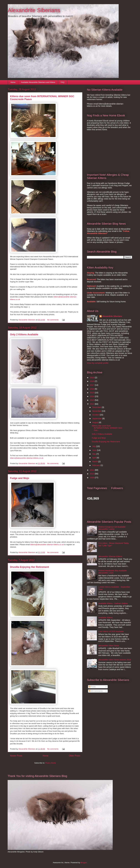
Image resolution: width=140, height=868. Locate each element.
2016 (92, 389)
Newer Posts (16, 756)
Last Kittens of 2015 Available (111, 631)
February (96, 465)
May (94, 454)
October (96, 415)
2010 (92, 474)
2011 (92, 470)
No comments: (53, 320)
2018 (92, 381)
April (94, 458)
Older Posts (75, 756)
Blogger (84, 863)
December (97, 407)
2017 (92, 385)
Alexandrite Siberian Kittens (110, 556)
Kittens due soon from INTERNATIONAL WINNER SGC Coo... (107, 428)
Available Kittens (106, 618)
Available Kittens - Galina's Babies (113, 603)
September (97, 418)
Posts (92, 687)
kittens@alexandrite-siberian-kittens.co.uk (27, 458)
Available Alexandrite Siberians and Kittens (38, 82)
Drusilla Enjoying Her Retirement (29, 567)
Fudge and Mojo (20, 478)
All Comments (96, 691)
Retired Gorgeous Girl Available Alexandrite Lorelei (112, 528)
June (95, 450)
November (97, 411)
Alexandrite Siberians (34, 10)
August (95, 422)
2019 (92, 378)
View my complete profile (98, 363)
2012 (92, 404)
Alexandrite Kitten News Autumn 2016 (115, 660)
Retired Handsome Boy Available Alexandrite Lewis (113, 572)
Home (13, 82)
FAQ (63, 82)
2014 (92, 396)
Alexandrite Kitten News (109, 646)
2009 (92, 478)
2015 (92, 393)
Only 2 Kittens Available (24, 334)
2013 (92, 400)
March (95, 462)
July (94, 446)
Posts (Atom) (51, 763)
